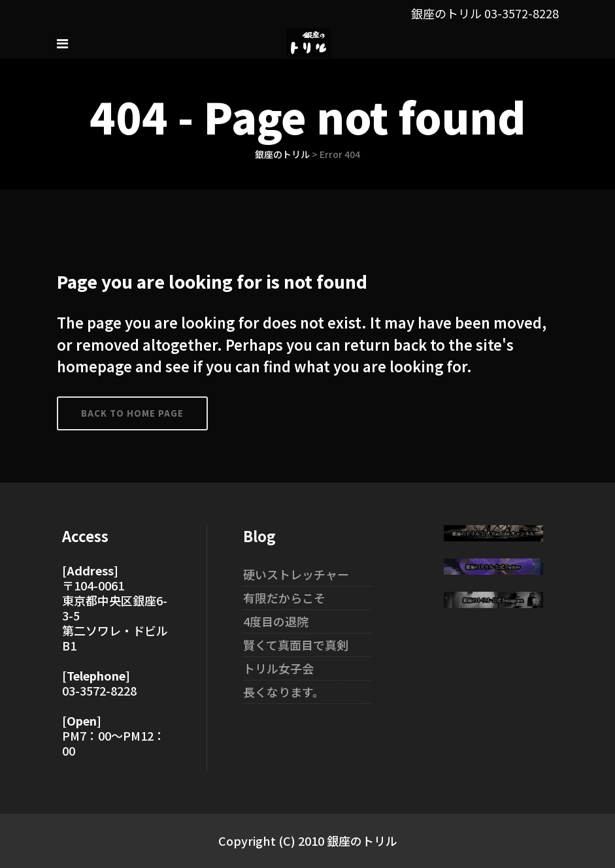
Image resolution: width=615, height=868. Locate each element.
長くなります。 (284, 692)
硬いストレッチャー (296, 574)
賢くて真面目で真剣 (296, 645)
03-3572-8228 (522, 13)
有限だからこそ (284, 598)
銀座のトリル (282, 154)
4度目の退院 (276, 621)
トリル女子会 (278, 668)
